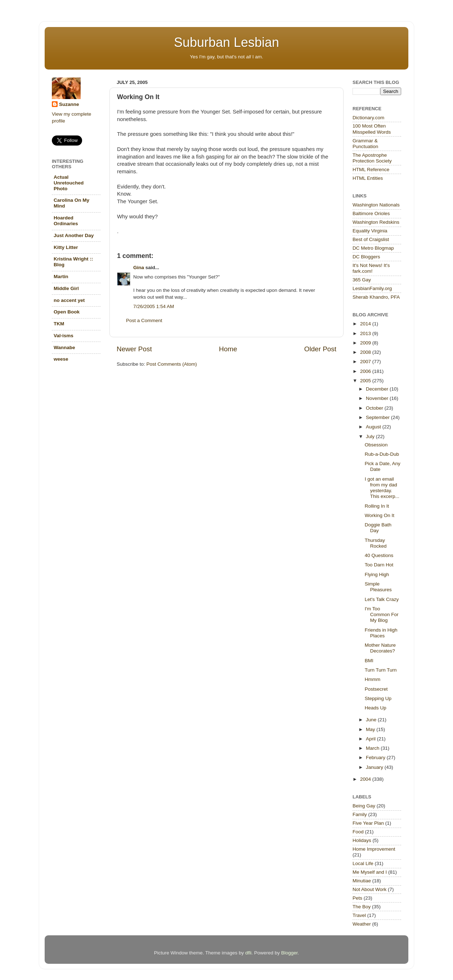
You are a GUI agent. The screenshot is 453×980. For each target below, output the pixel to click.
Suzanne (69, 104)
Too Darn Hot (379, 565)
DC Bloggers (366, 257)
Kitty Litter (66, 247)
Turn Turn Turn (381, 670)
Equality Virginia (370, 231)
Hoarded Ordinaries (66, 221)
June (372, 720)
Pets (357, 898)
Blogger (290, 953)
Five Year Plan (368, 823)
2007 (366, 362)
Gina (139, 268)
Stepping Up (378, 698)
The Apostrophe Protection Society (372, 158)
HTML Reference (371, 170)
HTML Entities (368, 178)
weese (61, 359)
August (374, 427)
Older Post (320, 349)
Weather (362, 924)
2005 (366, 381)
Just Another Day (74, 235)
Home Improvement (374, 849)
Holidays (362, 840)
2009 (366, 343)
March (373, 748)
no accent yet (69, 300)
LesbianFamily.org (372, 288)
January (375, 767)
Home (228, 349)
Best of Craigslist (371, 239)
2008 (366, 352)
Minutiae (362, 881)
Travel (359, 915)
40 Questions (379, 555)
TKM (59, 324)
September (378, 417)
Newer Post (134, 349)
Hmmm (373, 679)
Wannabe (64, 348)
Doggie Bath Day (378, 528)
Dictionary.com (368, 118)
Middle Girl (66, 288)
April (371, 739)
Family (360, 814)
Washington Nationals (376, 205)
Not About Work (369, 889)
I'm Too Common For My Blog (382, 614)
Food (358, 832)
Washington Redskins (376, 222)
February (376, 758)
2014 (366, 324)
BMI (369, 661)
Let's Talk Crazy (382, 599)
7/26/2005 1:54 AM (154, 306)
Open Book (67, 312)
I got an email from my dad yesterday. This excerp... (382, 488)
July (371, 436)
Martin (61, 277)
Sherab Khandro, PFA (376, 297)
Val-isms (64, 336)
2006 (366, 371)
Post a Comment (144, 320)
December (378, 389)
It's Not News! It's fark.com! (371, 268)
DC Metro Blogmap (373, 248)
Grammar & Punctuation (365, 144)
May (371, 729)
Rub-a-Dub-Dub (382, 454)
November (378, 398)
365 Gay (362, 280)
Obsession (376, 445)
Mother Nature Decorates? (380, 648)
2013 (366, 333)
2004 (366, 779)
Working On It (380, 515)
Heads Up (376, 708)
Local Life (363, 863)
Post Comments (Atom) (172, 364)
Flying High (377, 574)
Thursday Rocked (376, 543)
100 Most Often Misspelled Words (372, 129)
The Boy (362, 907)
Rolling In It (377, 506)
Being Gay (364, 806)
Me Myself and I (370, 872)
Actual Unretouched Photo (69, 183)
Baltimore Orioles (371, 213)
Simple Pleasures (378, 587)
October (375, 408)
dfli (248, 953)
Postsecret (376, 689)
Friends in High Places (381, 633)
